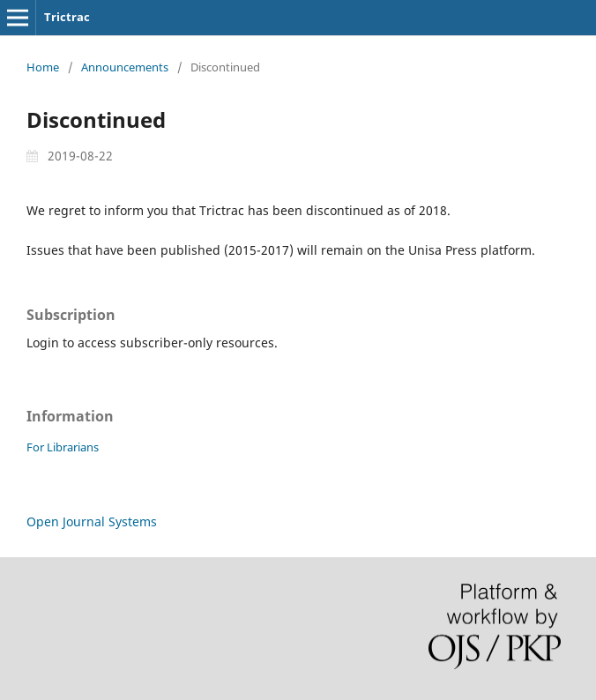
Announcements (125, 67)
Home (43, 67)
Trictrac (67, 17)
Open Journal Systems (92, 521)
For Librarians (63, 447)
